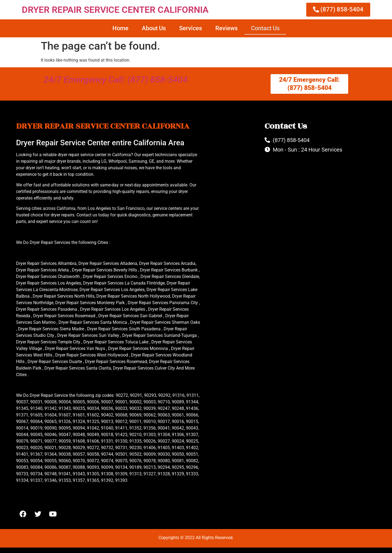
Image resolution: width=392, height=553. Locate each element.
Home (120, 28)
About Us (154, 28)
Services (191, 28)
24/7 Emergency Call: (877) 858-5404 (116, 80)
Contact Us (265, 28)
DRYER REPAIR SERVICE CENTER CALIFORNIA (115, 10)
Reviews (226, 28)
